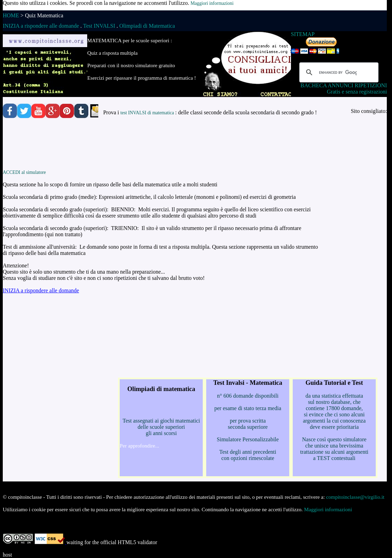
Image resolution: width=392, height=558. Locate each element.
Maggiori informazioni (212, 3)
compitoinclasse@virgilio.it (355, 497)
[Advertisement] (171, 147)
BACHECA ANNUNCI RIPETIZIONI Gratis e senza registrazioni (344, 88)
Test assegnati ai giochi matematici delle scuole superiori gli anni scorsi (161, 417)
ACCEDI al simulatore (24, 172)
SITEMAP (303, 34)
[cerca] (338, 72)
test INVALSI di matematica (148, 113)
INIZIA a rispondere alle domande (41, 290)
